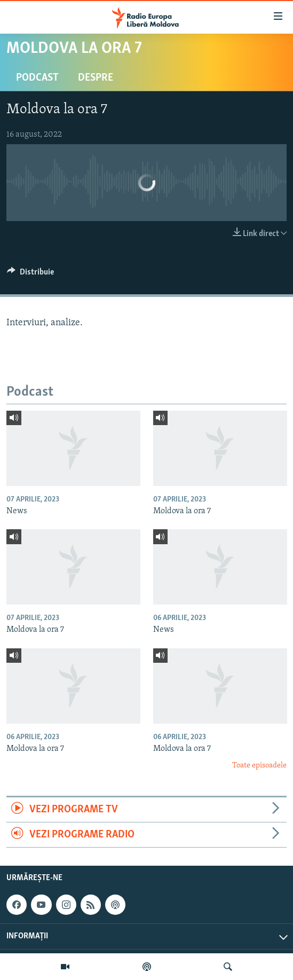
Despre (96, 78)
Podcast (37, 78)
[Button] (30, 275)
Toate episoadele (259, 766)
